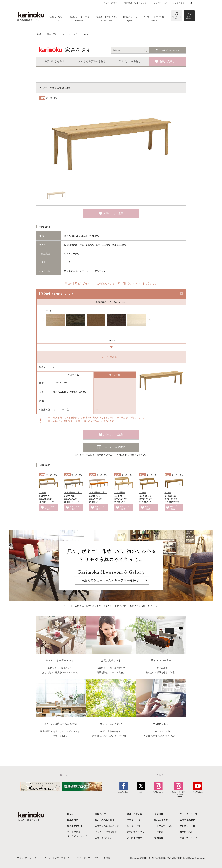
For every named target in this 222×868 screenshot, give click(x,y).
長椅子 (42, 493)
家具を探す (73, 820)
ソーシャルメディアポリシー (58, 858)
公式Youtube (198, 791)
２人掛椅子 (120, 493)
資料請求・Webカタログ (135, 3)
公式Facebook (124, 791)
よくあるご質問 (134, 838)
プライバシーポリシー (28, 858)
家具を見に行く (75, 826)
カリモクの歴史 (187, 820)
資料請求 (159, 814)
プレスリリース (187, 826)
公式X (141, 791)
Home (70, 814)
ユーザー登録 (133, 826)
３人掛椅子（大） (73, 493)
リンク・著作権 (102, 858)
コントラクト (179, 3)
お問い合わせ (186, 832)
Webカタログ (161, 820)
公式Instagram (158, 791)
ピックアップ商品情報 (106, 832)
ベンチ (168, 493)
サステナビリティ (111, 3)
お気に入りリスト (170, 61)
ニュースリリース (188, 814)
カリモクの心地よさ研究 (107, 826)
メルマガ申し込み (159, 3)
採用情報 (159, 838)
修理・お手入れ (134, 814)
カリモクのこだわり (105, 838)
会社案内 (159, 832)
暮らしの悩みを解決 (105, 820)
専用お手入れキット (137, 832)
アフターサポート (136, 820)
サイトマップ (84, 858)
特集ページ (100, 814)
